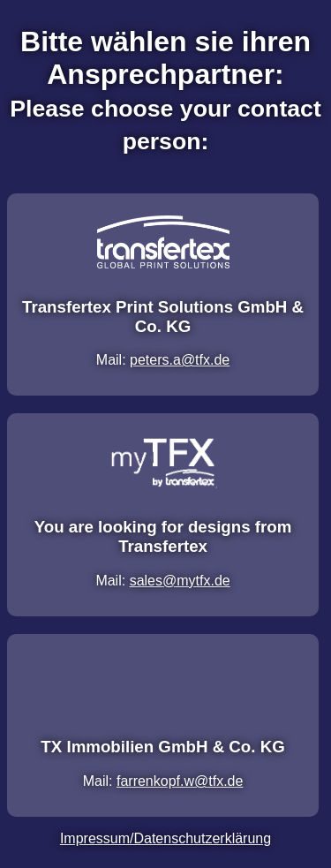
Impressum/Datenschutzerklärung (165, 838)
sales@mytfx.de (180, 581)
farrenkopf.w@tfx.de (180, 781)
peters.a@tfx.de (180, 360)
